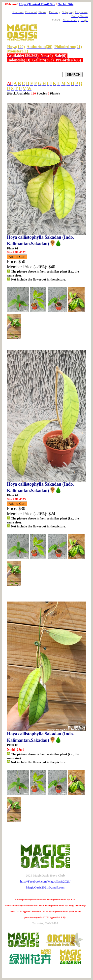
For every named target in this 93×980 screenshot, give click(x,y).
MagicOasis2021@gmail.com (45, 887)
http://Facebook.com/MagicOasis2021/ (45, 881)
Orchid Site (65, 4)
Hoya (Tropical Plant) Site (37, 4)
